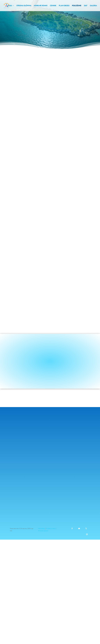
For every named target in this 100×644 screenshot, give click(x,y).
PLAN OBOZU (64, 6)
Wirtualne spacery (43, 531)
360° (86, 6)
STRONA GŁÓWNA (24, 6)
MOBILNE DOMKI (41, 6)
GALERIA (93, 6)
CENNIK (53, 6)
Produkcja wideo (51, 528)
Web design (42, 528)
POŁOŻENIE (77, 6)
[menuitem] (10, 8)
